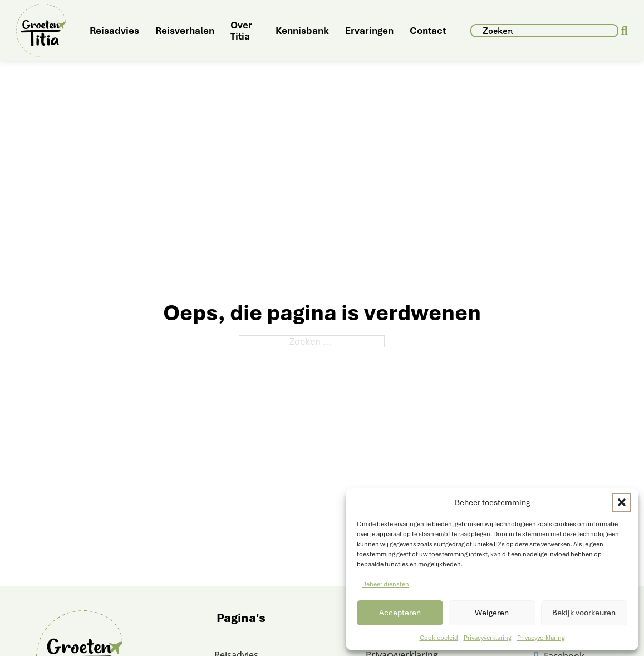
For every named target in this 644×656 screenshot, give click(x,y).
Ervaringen (369, 31)
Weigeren (492, 613)
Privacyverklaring (488, 638)
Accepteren (400, 613)
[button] (622, 502)
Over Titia (241, 31)
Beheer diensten (386, 584)
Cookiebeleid (439, 638)
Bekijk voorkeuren (584, 613)
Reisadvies (114, 31)
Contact (428, 31)
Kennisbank (302, 31)
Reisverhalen (185, 31)
